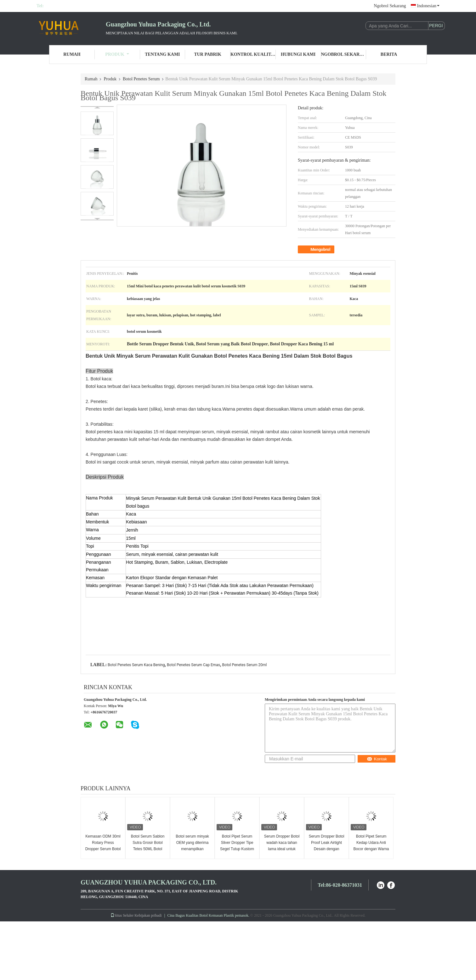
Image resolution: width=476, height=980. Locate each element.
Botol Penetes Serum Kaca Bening (136, 665)
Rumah (72, 54)
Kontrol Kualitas (253, 54)
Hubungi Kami (298, 54)
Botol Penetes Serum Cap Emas (193, 665)
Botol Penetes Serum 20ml (245, 665)
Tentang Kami (162, 54)
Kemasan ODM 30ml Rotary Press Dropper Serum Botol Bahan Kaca (103, 846)
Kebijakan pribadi (148, 915)
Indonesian (428, 6)
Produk (117, 54)
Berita (389, 54)
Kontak (377, 759)
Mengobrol (317, 250)
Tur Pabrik (207, 54)
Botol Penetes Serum (141, 79)
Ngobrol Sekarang (390, 6)
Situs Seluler (122, 915)
